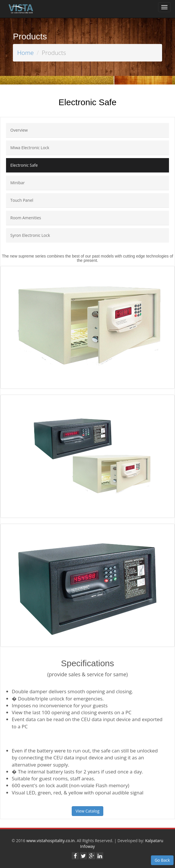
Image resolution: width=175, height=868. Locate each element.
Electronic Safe (24, 165)
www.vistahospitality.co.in (50, 841)
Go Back (162, 860)
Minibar (17, 183)
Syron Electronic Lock (30, 235)
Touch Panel (22, 200)
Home (26, 53)
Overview (19, 130)
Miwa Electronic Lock (30, 148)
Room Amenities (26, 218)
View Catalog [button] (87, 811)
